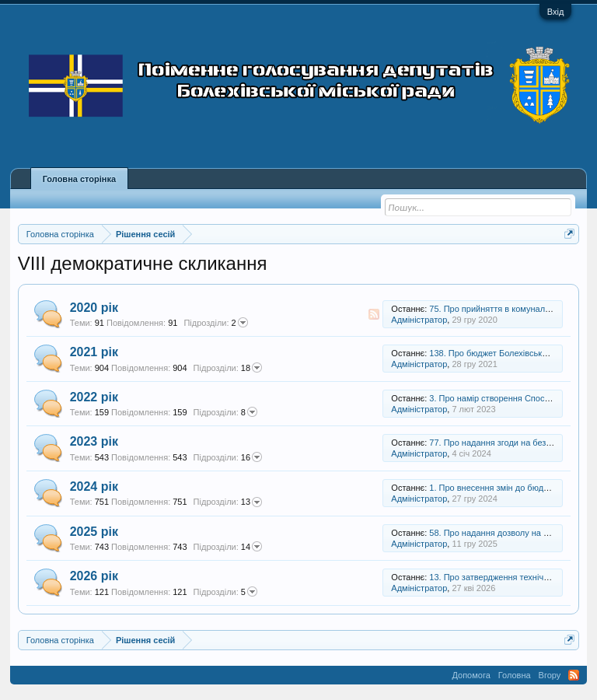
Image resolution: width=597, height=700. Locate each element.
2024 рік (94, 486)
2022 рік (94, 397)
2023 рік (94, 441)
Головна (515, 675)
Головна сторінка (79, 179)
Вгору (550, 675)
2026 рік (94, 576)
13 (228, 502)
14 (228, 547)
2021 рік (94, 352)
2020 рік (94, 308)
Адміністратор (419, 320)
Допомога (471, 675)
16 (228, 457)
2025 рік (94, 532)
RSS (374, 314)
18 (228, 368)
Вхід (556, 12)
